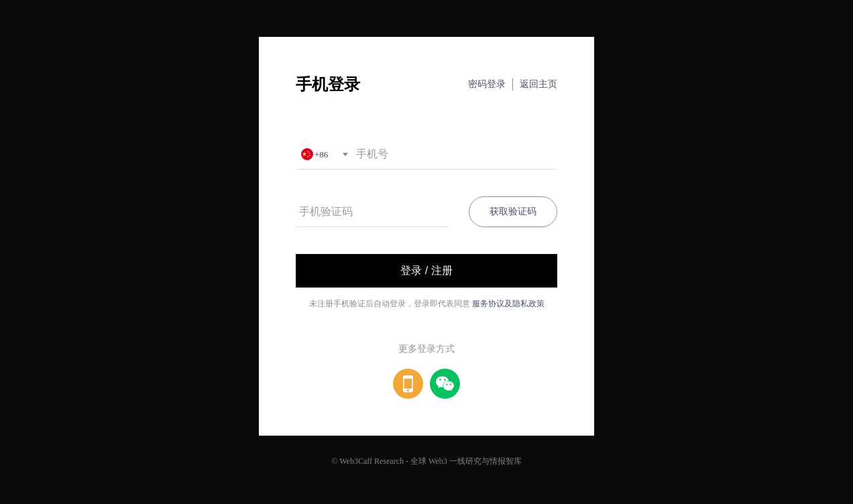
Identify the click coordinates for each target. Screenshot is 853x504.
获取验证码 (513, 211)
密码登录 (487, 84)
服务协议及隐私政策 (508, 304)
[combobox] (324, 154)
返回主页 (538, 84)
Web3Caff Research (372, 461)
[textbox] (324, 154)
